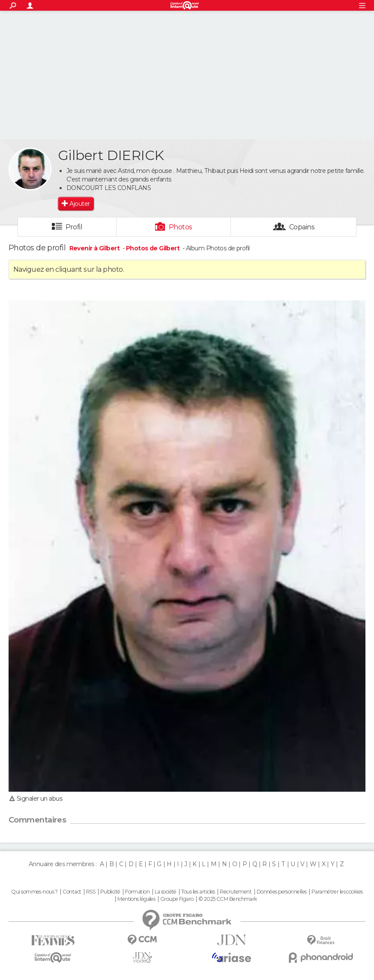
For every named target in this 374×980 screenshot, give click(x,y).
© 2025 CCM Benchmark (228, 899)
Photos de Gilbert (153, 248)
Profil (74, 227)
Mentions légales (136, 899)
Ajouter (79, 204)
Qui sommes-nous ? (34, 892)
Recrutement (236, 892)
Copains (302, 227)
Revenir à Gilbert (95, 248)
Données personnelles (282, 892)
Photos (181, 227)
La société (166, 892)
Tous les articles (198, 892)
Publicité (110, 892)
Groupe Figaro (177, 899)
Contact (72, 892)
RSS (91, 892)
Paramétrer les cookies (337, 892)
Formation (137, 892)
